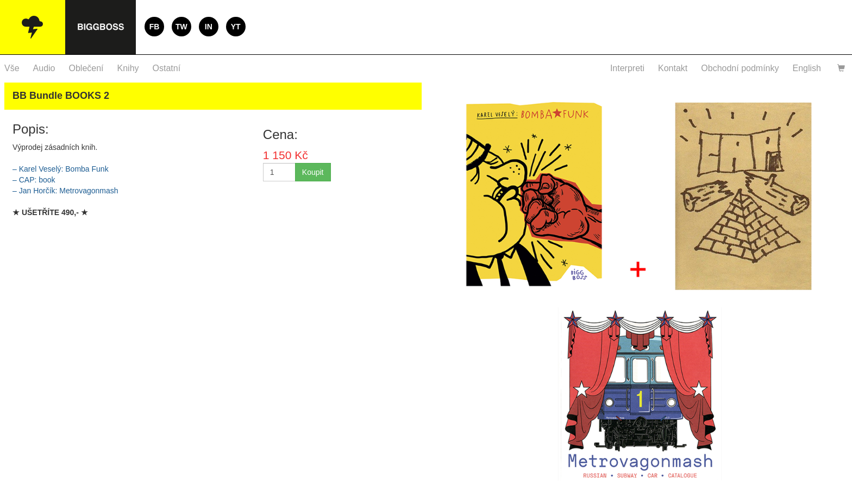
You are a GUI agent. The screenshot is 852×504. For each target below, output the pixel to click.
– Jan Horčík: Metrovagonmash (65, 191)
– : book (34, 180)
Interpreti (627, 68)
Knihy (128, 68)
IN (209, 27)
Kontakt (673, 68)
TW (181, 27)
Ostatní (167, 68)
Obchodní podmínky (740, 68)
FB (155, 27)
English (807, 68)
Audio (44, 68)
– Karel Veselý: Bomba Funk (61, 169)
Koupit (313, 172)
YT (236, 27)
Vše (12, 68)
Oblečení (86, 68)
